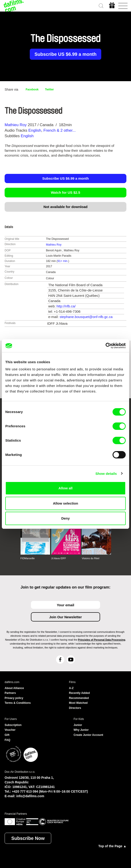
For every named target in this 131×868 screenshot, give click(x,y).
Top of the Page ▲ (112, 846)
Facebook (32, 89)
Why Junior (81, 730)
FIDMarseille (28, 558)
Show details (106, 474)
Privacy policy (14, 698)
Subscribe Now (28, 838)
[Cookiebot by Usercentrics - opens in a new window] (106, 346)
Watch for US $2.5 (66, 192)
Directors (75, 708)
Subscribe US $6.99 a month (66, 54)
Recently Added (79, 693)
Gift (7, 735)
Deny (66, 518)
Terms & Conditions (18, 703)
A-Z (71, 688)
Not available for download (66, 207)
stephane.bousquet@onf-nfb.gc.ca (86, 317)
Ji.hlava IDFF (59, 558)
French (49, 130)
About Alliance (14, 688)
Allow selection (65, 503)
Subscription (13, 725)
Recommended (79, 698)
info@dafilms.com (30, 796)
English (35, 130)
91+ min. (63, 261)
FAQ (7, 740)
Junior (78, 725)
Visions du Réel (90, 558)
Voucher (10, 730)
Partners (10, 693)
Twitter (49, 89)
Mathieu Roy (16, 125)
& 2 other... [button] (67, 130)
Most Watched (78, 703)
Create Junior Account (88, 735)
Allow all (66, 488)
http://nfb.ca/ (66, 306)
